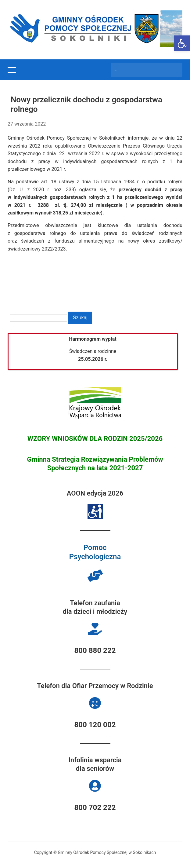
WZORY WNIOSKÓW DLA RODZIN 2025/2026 (95, 439)
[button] (182, 43)
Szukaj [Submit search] (175, 70)
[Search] (141, 70)
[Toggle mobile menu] (12, 70)
